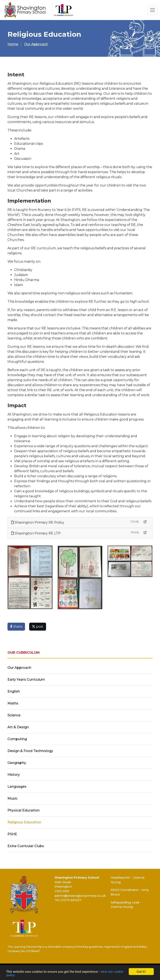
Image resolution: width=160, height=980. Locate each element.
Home (13, 44)
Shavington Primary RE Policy (38, 522)
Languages (17, 787)
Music (12, 798)
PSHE (12, 834)
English (14, 691)
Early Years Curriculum (26, 680)
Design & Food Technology (30, 751)
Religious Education (24, 822)
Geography (17, 763)
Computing (17, 739)
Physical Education (24, 810)
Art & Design (18, 727)
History (14, 775)
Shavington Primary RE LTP (36, 533)
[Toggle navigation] (152, 10)
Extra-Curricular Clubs (26, 846)
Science (14, 715)
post (38, 627)
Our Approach (36, 44)
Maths (13, 703)
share (16, 627)
